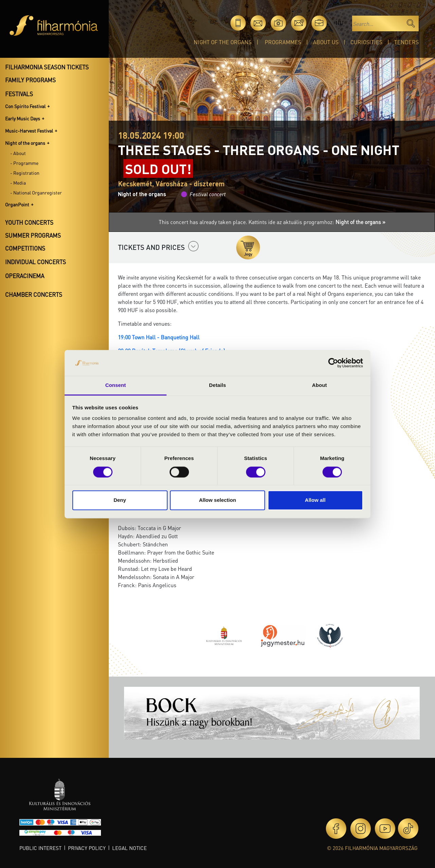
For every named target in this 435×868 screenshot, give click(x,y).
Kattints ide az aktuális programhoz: (317, 222)
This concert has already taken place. (204, 222)
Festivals (19, 94)
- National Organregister (36, 192)
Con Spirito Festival (25, 106)
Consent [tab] (116, 385)
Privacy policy (87, 848)
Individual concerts (36, 262)
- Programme (24, 163)
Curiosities (366, 42)
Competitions (25, 248)
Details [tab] (217, 385)
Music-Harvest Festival (29, 131)
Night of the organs (223, 42)
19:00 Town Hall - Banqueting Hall (159, 337)
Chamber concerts (34, 294)
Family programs (30, 80)
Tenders (406, 42)
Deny (120, 500)
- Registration (25, 173)
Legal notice (129, 848)
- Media (18, 183)
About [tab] (319, 385)
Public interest (40, 848)
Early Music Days (23, 118)
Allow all (315, 500)
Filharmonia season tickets (47, 67)
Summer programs (33, 235)
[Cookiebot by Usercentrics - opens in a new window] (333, 363)
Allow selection (217, 500)
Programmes (283, 42)
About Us (326, 42)
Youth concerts (29, 222)
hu (339, 23)
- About (18, 153)
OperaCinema (25, 276)
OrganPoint (17, 204)
